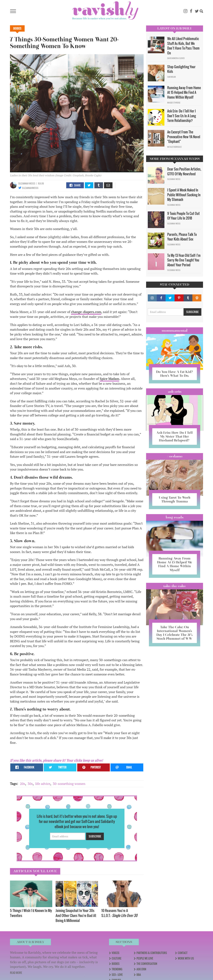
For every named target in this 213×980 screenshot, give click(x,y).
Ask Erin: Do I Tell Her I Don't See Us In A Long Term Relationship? (182, 116)
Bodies (17, 28)
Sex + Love (117, 975)
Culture (116, 958)
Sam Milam (171, 77)
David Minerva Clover (176, 58)
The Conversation (147, 964)
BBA (139, 975)
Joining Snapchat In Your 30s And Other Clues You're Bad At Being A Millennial (76, 915)
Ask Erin (175, 392)
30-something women (69, 784)
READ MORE (16, 973)
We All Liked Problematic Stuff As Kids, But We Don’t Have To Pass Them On (183, 46)
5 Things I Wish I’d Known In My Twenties (31, 913)
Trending (117, 969)
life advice (43, 784)
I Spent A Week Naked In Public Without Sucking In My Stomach (184, 195)
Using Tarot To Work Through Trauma (175, 499)
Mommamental (175, 330)
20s (23, 784)
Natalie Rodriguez (174, 147)
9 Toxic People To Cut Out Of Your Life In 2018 (183, 216)
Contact (183, 953)
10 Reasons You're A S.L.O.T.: (120, 913)
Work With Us (186, 958)
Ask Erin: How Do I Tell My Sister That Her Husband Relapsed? (174, 436)
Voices (115, 953)
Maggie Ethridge (174, 103)
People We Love (145, 958)
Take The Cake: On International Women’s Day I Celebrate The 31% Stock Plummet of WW (175, 633)
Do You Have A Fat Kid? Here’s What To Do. (174, 374)
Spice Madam (109, 379)
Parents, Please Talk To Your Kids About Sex (182, 237)
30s (30, 784)
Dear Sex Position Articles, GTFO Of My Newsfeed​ (184, 171)
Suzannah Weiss (27, 183)
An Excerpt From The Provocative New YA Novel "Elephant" (184, 137)
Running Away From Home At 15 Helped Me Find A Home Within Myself (184, 92)
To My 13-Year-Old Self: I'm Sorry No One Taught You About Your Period (184, 260)
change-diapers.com (86, 312)
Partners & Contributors (152, 953)
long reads (175, 517)
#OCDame (175, 456)
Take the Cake (175, 586)
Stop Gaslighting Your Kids (181, 69)
